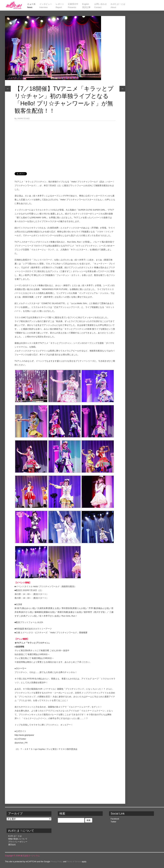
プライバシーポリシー (18, 842)
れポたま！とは (15, 836)
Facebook (115, 819)
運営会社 (12, 845)
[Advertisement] (65, 145)
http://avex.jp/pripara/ (24, 735)
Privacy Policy (57, 862)
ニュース (12, 78)
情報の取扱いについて (18, 839)
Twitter (113, 822)
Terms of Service (74, 862)
